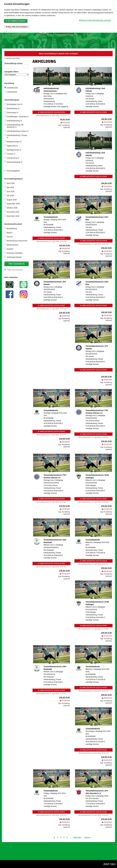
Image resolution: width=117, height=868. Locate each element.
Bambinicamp (12, 108)
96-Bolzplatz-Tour (13, 104)
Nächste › (78, 838)
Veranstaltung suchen (17, 64)
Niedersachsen (11, 245)
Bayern (8, 233)
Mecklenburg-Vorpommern (16, 241)
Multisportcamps (13, 142)
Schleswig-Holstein (13, 257)
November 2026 (12, 212)
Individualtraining (13, 121)
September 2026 (12, 204)
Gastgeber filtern (17, 73)
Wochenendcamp (13, 162)
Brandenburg (11, 228)
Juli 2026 (9, 196)
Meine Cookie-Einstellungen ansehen (95, 20)
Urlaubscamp (12, 158)
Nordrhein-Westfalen (14, 253)
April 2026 (10, 183)
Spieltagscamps (13, 150)
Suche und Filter (13, 58)
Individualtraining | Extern (16, 131)
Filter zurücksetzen (15, 270)
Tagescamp (11, 146)
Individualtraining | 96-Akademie (14, 126)
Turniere (10, 154)
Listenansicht (11, 92)
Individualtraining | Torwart (16, 136)
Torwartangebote (12, 171)
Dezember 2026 (12, 216)
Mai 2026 (9, 187)
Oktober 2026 (11, 208)
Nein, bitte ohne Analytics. (17, 27)
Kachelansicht (11, 88)
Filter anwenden (17, 264)
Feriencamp (11, 113)
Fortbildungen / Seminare (16, 116)
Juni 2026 (9, 191)
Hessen (9, 237)
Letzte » (88, 838)
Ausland (9, 249)
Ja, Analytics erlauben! (16, 21)
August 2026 (11, 200)
